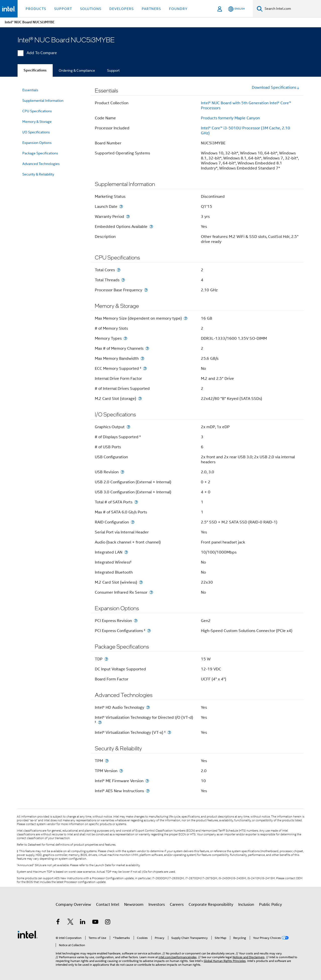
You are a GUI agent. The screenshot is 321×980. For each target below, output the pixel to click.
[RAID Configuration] (133, 522)
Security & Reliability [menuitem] (38, 174)
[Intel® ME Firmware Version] (147, 781)
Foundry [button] (178, 9)
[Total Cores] (119, 270)
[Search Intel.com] (292, 9)
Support (113, 70)
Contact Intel (108, 905)
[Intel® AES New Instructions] (148, 791)
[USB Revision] (122, 472)
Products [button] (36, 9)
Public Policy (270, 905)
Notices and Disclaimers (249, 957)
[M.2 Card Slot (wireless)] (141, 582)
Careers (177, 905)
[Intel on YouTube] (95, 923)
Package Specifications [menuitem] (40, 153)
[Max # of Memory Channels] (147, 348)
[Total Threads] (123, 280)
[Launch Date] (121, 206)
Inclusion (246, 905)
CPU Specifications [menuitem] (37, 111)
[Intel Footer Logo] (28, 934)
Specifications (35, 70)
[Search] (260, 9)
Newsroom (134, 905)
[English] (236, 9)
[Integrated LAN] (126, 552)
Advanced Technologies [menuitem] (41, 164)
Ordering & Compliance (77, 70)
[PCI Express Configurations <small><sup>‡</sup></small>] (149, 631)
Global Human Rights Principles (225, 961)
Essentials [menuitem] (30, 90)
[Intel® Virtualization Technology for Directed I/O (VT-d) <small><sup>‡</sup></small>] (100, 722)
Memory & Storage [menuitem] (37, 122)
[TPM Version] (121, 771)
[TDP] (106, 659)
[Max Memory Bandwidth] (142, 358)
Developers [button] (122, 9)
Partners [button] (151, 9)
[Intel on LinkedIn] (83, 923)
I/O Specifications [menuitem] (36, 132)
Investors (157, 905)
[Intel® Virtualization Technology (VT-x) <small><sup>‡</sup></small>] (169, 732)
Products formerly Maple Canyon (230, 118)
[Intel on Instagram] (108, 923)
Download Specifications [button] (276, 87)
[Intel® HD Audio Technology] (148, 707)
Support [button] (63, 9)
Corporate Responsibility (211, 905)
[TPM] (107, 761)
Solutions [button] (91, 9)
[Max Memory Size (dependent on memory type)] (186, 318)
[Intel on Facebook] (58, 923)
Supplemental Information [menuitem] (43, 101)
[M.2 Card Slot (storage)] (140, 398)
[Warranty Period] (128, 216)
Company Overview (73, 905)
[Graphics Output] (128, 427)
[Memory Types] (125, 338)
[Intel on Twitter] (70, 923)
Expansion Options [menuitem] (37, 143)
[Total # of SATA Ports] (136, 502)
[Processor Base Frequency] (146, 290)
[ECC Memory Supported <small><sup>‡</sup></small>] (145, 368)
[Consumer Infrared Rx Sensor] (151, 592)
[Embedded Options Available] (151, 227)
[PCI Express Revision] (136, 621)
